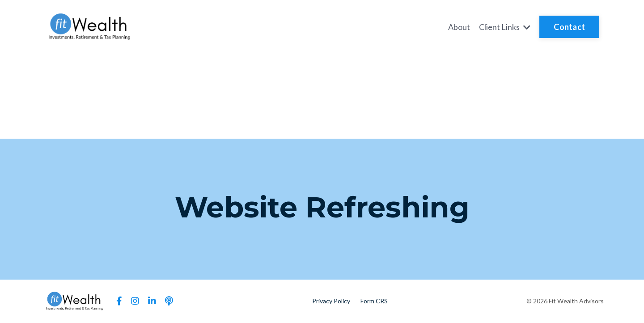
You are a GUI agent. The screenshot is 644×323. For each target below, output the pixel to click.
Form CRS (374, 301)
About (459, 27)
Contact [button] (569, 27)
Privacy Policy (331, 301)
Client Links (505, 27)
